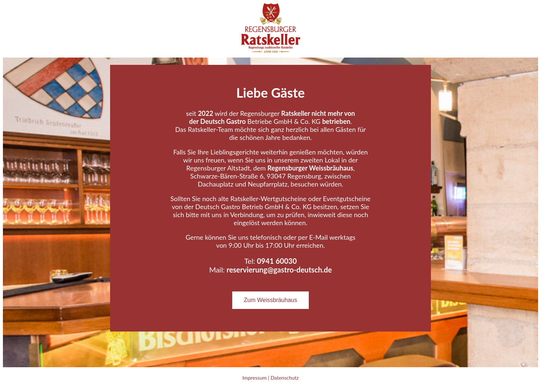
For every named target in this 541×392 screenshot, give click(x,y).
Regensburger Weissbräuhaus (310, 168)
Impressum (255, 378)
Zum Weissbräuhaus (270, 300)
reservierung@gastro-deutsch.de (279, 270)
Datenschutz (285, 378)
